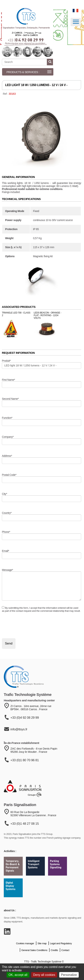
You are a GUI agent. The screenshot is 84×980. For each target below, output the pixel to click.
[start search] (50, 62)
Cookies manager (25, 954)
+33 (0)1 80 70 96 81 (25, 774)
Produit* (6, 361)
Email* (5, 551)
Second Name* (10, 399)
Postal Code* (9, 475)
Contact (65, 961)
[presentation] (31, 625)
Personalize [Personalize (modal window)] (69, 975)
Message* (7, 570)
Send (9, 643)
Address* (7, 456)
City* (4, 494)
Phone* (6, 532)
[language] (75, 11)
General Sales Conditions (34, 961)
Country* (7, 513)
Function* (7, 418)
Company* (8, 437)
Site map (42, 954)
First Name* (8, 380)
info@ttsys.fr (19, 742)
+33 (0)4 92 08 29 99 (25, 730)
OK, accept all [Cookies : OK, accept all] (18, 975)
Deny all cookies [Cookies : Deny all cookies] (44, 975)
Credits (54, 961)
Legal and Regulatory (61, 954)
